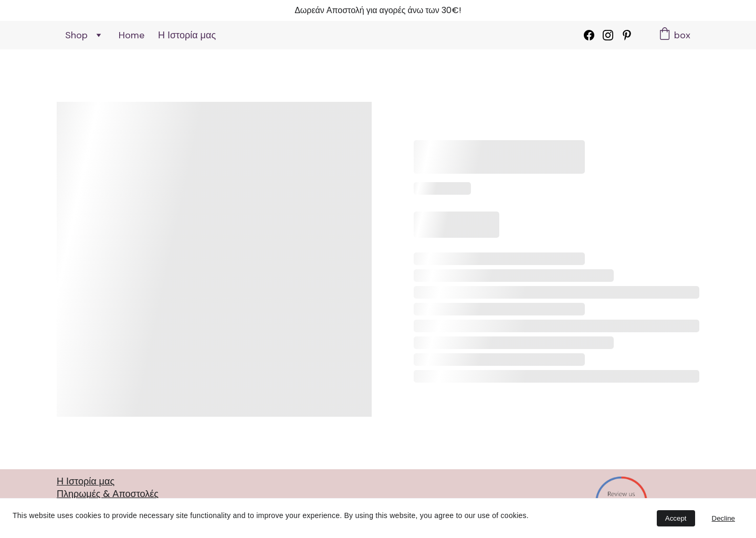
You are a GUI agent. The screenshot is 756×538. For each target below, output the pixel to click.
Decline (723, 518)
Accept (676, 518)
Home (132, 35)
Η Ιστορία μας (187, 35)
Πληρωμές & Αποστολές (108, 494)
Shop (76, 35)
